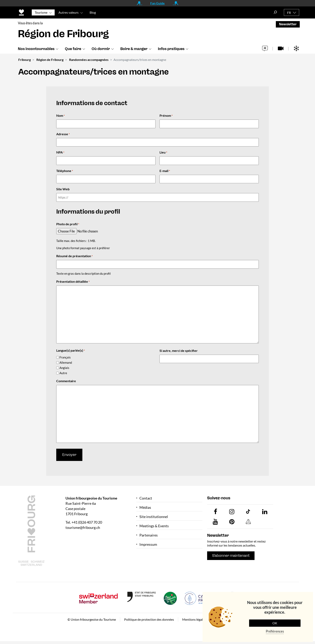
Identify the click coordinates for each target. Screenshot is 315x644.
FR (289, 13)
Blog (93, 12)
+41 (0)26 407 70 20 (87, 522)
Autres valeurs (69, 12)
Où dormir (101, 49)
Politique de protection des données (149, 619)
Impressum (148, 544)
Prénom (166, 116)
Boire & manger (134, 49)
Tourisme (41, 12)
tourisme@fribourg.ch (83, 527)
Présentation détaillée (73, 282)
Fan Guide (157, 3)
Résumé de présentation (74, 256)
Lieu (163, 153)
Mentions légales (194, 619)
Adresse (63, 134)
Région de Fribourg (50, 60)
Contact (146, 498)
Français (65, 357)
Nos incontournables (36, 49)
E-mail (165, 171)
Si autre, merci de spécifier (179, 351)
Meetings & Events (154, 526)
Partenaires (149, 535)
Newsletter (288, 24)
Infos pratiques (171, 49)
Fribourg (25, 60)
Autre (63, 373)
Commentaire (66, 381)
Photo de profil (68, 224)
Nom (60, 116)
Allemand (66, 362)
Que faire (73, 49)
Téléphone (65, 171)
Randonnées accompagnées (89, 60)
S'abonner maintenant (231, 556)
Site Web (63, 189)
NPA (60, 153)
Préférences (275, 631)
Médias (145, 507)
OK (275, 623)
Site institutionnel (154, 517)
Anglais (64, 368)
